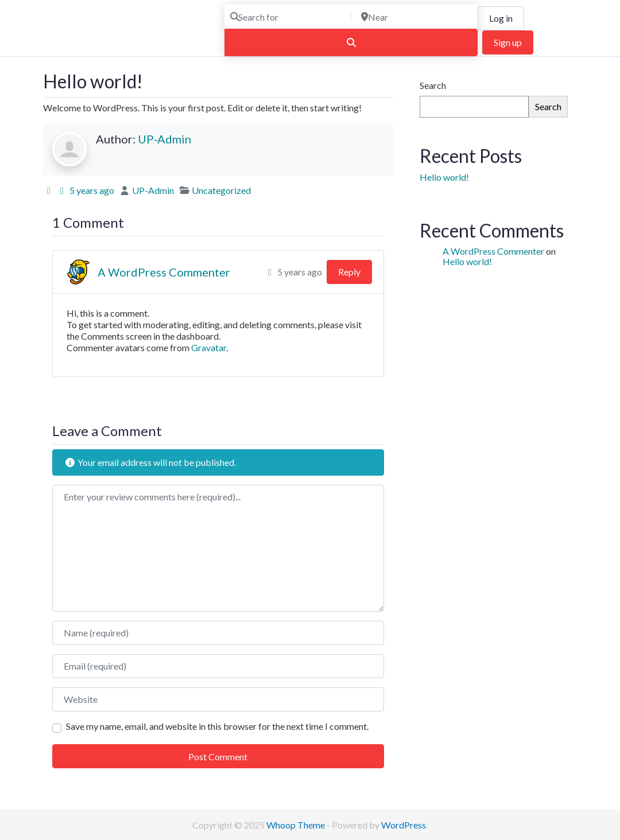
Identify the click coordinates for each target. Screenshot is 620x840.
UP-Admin (164, 139)
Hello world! (444, 177)
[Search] (351, 42)
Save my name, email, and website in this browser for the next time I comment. (217, 726)
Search (433, 85)
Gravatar (209, 347)
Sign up (508, 42)
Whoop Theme (297, 825)
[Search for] (286, 17)
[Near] (416, 17)
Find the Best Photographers (100, 41)
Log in (501, 18)
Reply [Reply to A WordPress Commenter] (349, 272)
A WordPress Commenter (164, 272)
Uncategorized (221, 190)
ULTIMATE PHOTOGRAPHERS (125, 22)
